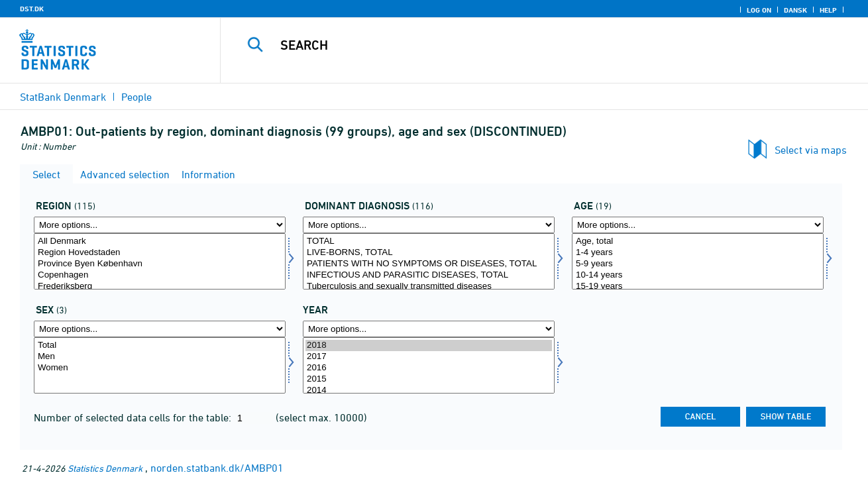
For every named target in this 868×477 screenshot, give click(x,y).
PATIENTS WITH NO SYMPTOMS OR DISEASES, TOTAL (429, 264)
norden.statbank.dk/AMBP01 (217, 468)
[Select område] (160, 261)
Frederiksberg (160, 287)
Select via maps (811, 150)
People (136, 97)
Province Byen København (160, 264)
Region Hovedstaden (160, 253)
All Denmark (160, 241)
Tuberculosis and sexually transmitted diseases (429, 287)
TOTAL (429, 241)
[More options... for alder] (698, 225)
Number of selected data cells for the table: (134, 417)
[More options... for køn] (160, 329)
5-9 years (698, 264)
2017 (429, 357)
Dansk (795, 10)
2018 (429, 345)
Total (160, 345)
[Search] (530, 45)
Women (160, 368)
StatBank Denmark (63, 97)
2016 (429, 368)
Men (160, 357)
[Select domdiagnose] (429, 261)
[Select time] (429, 365)
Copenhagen (160, 275)
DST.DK (32, 9)
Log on (759, 10)
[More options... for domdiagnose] (429, 225)
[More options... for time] (429, 329)
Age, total (698, 241)
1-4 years (698, 253)
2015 (429, 379)
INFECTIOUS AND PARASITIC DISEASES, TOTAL (429, 275)
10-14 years (698, 275)
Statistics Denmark (105, 468)
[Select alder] (698, 261)
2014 (429, 391)
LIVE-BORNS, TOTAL (429, 253)
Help (828, 10)
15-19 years (698, 287)
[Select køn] (160, 365)
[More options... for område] (160, 225)
